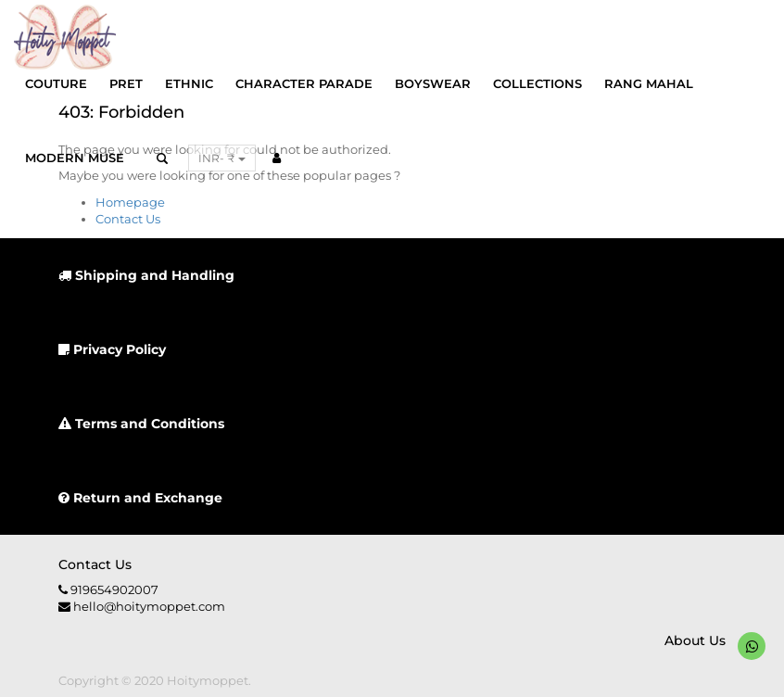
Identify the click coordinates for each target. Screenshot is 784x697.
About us (695, 640)
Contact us (95, 564)
